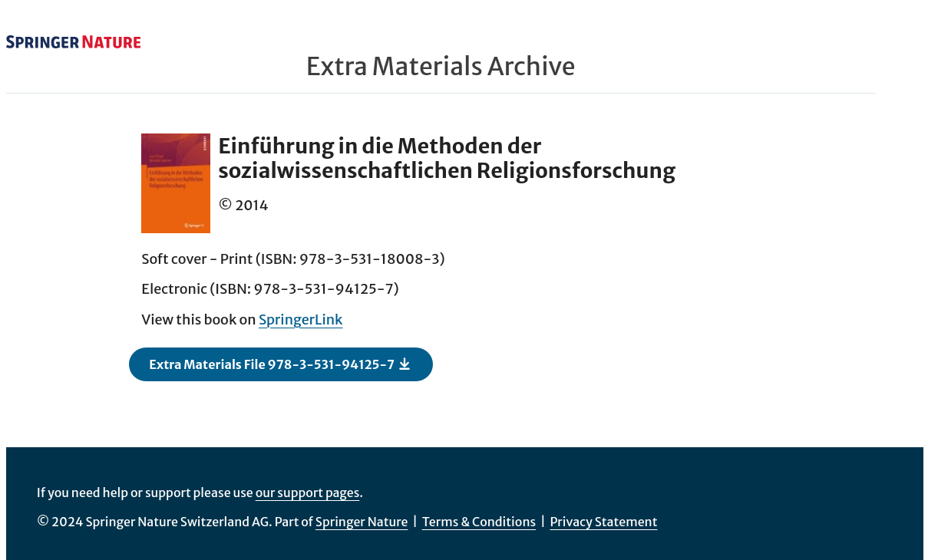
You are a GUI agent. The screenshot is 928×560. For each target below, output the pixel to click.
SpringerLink (301, 320)
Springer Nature (362, 522)
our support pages (308, 492)
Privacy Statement (603, 522)
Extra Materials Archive (441, 67)
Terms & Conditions (479, 522)
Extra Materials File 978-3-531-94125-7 (280, 364)
